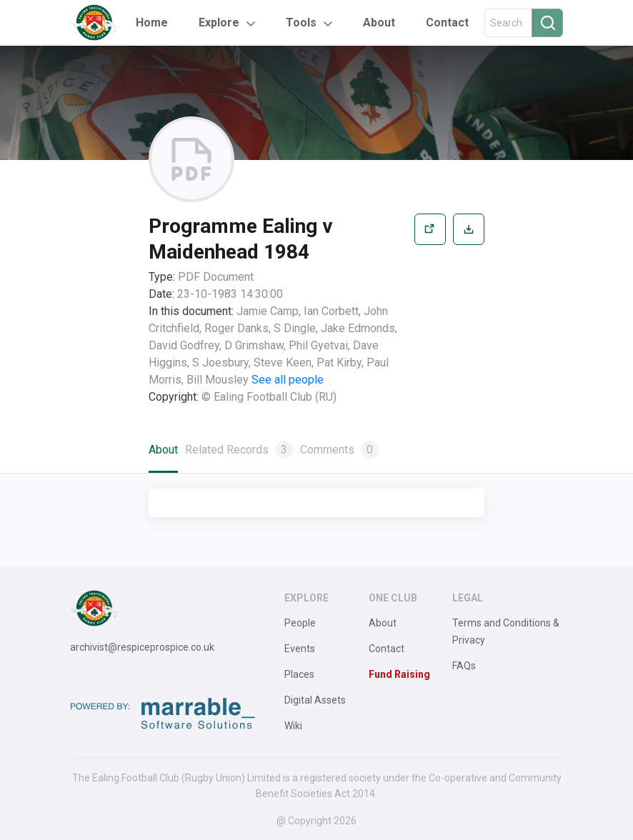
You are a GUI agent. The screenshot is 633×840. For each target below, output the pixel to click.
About (379, 22)
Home (152, 22)
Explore (219, 22)
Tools (301, 22)
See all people (288, 380)
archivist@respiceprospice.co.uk (142, 647)
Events (300, 649)
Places (299, 674)
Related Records (239, 450)
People (300, 623)
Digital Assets (315, 700)
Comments (339, 450)
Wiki (293, 726)
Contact (447, 22)
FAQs (464, 666)
